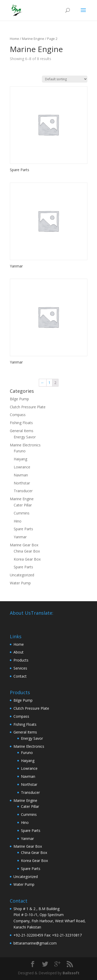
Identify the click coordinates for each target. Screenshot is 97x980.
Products (21, 660)
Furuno (20, 451)
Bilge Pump (19, 399)
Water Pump (20, 583)
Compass (18, 415)
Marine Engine (22, 499)
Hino (18, 521)
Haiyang (20, 459)
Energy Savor (25, 437)
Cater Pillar (23, 505)
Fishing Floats (21, 423)
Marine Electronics (25, 445)
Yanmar (20, 537)
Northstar (22, 483)
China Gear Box (27, 551)
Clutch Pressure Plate (28, 407)
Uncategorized (22, 575)
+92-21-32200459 (28, 935)
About (18, 652)
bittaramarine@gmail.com (35, 943)
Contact (20, 676)
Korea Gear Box (27, 559)
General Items (22, 431)
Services (20, 668)
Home (14, 39)
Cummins (22, 513)
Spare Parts (23, 529)
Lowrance (22, 467)
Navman (21, 475)
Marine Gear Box (24, 545)
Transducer (23, 491)
